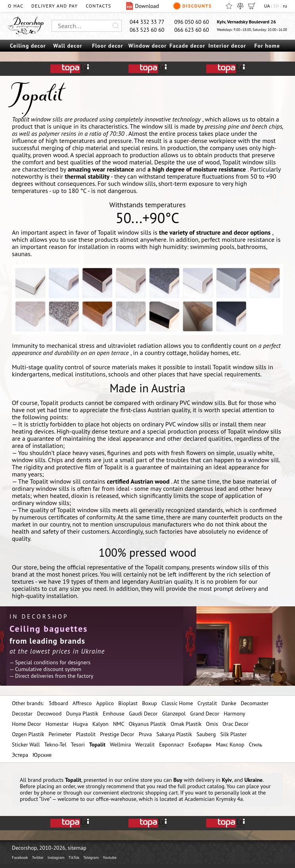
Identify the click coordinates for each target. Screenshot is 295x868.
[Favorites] (229, 6)
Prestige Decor (117, 734)
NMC (119, 724)
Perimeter (60, 734)
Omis (212, 724)
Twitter (37, 857)
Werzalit (145, 745)
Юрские (42, 755)
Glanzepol (174, 714)
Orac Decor (235, 724)
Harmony (234, 714)
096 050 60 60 (192, 22)
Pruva (145, 734)
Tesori (78, 745)
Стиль (255, 745)
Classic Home (177, 703)
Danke (229, 703)
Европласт (171, 745)
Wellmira (120, 745)
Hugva (80, 724)
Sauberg (206, 734)
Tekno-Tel (55, 745)
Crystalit (207, 703)
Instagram (56, 857)
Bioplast (128, 703)
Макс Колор (230, 745)
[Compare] (240, 6)
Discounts (192, 6)
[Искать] (116, 26)
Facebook (20, 857)
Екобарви (200, 745)
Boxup (149, 703)
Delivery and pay (55, 6)
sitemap (77, 848)
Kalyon (101, 724)
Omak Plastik (186, 724)
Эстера (20, 755)
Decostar (22, 714)
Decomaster (255, 703)
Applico (105, 703)
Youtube (110, 857)
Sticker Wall (26, 745)
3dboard (58, 703)
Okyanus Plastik (147, 724)
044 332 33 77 (147, 22)
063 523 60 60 (147, 30)
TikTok (74, 857)
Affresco (82, 703)
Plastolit (86, 734)
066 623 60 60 (192, 30)
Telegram (91, 857)
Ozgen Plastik (28, 734)
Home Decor (27, 724)
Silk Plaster (233, 734)
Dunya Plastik (82, 714)
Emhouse (114, 714)
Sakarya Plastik (174, 734)
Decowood (49, 714)
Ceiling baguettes (49, 629)
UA (267, 6)
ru (285, 6)
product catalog (206, 786)
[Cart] (252, 6)
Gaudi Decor (143, 714)
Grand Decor (205, 714)
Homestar (57, 724)
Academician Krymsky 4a (214, 799)
